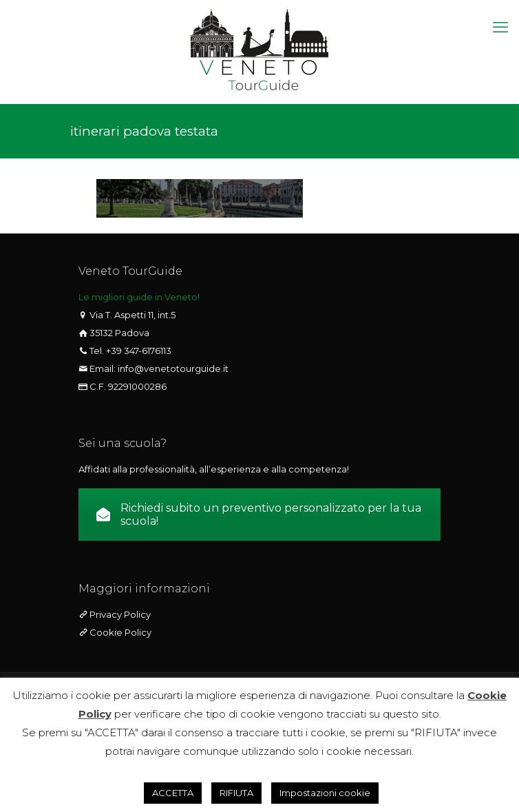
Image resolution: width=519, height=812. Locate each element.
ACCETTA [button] (173, 793)
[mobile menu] (500, 28)
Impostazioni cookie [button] (325, 793)
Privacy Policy (119, 614)
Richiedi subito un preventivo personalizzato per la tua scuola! (259, 514)
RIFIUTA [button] (236, 793)
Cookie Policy (119, 632)
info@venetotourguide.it (173, 368)
